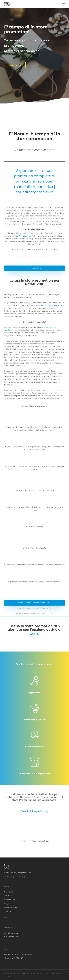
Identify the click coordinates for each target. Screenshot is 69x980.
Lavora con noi (10, 908)
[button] (64, 4)
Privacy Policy (9, 877)
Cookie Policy (20, 877)
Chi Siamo (9, 892)
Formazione (9, 900)
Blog (6, 904)
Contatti (8, 911)
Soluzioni (8, 896)
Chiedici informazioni (32, 811)
